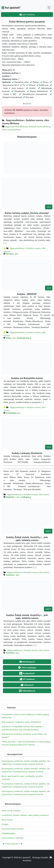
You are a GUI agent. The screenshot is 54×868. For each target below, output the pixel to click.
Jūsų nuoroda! (12, 844)
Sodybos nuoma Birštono (40, 126)
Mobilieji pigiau (9, 833)
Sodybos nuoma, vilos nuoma (36, 494)
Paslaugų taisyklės (41, 857)
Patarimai (11, 707)
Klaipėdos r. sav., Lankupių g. (18, 497)
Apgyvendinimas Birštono (16, 126)
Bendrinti (27, 103)
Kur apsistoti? (11, 8)
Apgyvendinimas (17, 248)
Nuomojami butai (15, 754)
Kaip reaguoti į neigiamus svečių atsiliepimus (21, 722)
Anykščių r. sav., (13, 575)
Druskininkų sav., (13, 413)
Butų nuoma (7, 820)
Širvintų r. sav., (12, 254)
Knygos (5, 824)
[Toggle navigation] (49, 8)
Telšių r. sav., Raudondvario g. (19, 338)
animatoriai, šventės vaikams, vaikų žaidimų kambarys (25, 815)
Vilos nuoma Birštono (12, 129)
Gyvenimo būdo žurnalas (13, 829)
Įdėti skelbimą (27, 14)
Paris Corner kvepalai (11, 810)
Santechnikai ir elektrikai (13, 838)
